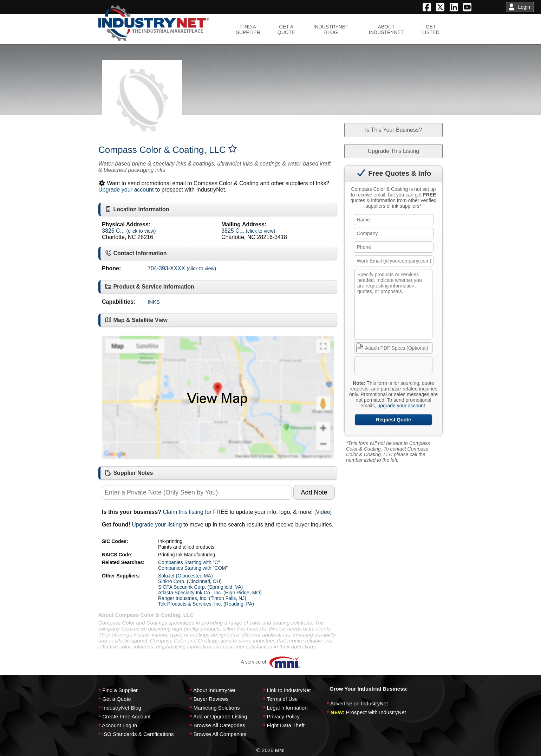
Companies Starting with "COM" (193, 568)
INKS (154, 302)
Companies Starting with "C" (189, 562)
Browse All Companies (220, 734)
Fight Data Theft (286, 725)
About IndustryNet (214, 690)
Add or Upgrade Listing (220, 716)
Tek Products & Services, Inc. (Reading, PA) (206, 604)
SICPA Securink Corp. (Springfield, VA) (200, 587)
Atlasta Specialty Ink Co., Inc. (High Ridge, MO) (210, 593)
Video (323, 512)
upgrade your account (401, 406)
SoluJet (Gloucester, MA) (185, 576)
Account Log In (119, 725)
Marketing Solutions (217, 708)
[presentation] (409, 367)
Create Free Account (126, 716)
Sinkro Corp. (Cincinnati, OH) (190, 581)
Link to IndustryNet (289, 690)
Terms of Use (282, 699)
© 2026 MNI (270, 750)
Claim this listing (183, 512)
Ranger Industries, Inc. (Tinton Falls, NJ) (202, 598)
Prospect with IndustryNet (376, 712)
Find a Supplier (120, 690)
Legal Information (287, 708)
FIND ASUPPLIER (248, 30)
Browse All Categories (219, 725)
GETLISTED (431, 30)
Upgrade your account (126, 190)
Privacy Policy (283, 716)
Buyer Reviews (211, 699)
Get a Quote (117, 699)
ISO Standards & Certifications (138, 734)
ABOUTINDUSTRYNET (386, 30)
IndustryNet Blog (122, 708)
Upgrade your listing (157, 525)
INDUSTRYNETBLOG (331, 30)
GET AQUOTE (286, 30)
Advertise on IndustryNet (359, 703)
